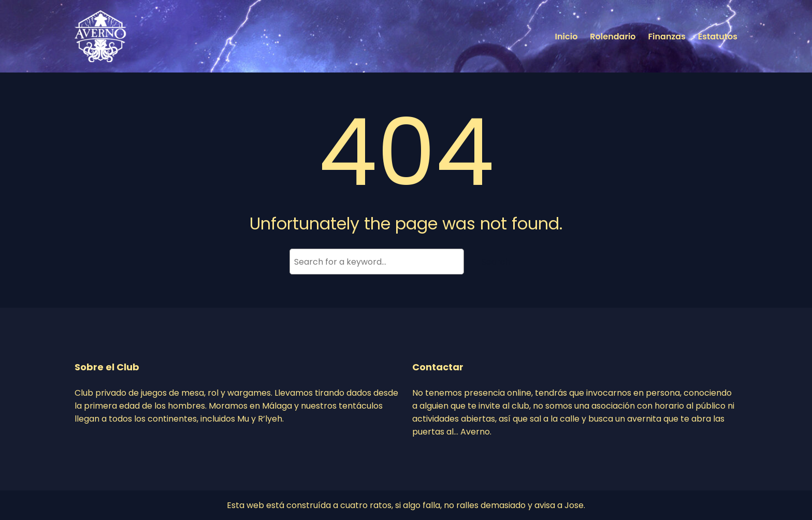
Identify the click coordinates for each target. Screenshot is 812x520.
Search (496, 262)
